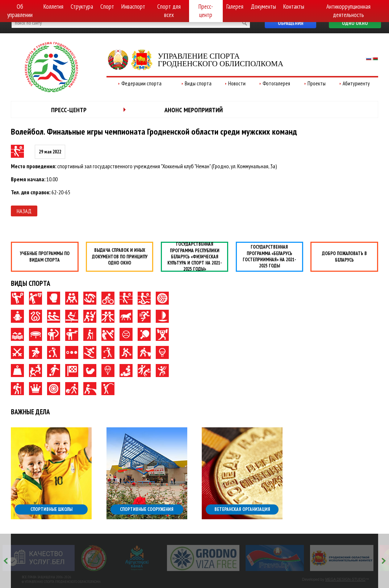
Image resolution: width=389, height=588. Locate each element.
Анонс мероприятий (194, 110)
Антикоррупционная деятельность (348, 11)
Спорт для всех (169, 11)
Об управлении (20, 11)
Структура (82, 7)
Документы (263, 7)
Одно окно (355, 23)
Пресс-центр (206, 11)
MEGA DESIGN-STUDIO (345, 579)
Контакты (294, 7)
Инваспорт (133, 7)
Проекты (317, 83)
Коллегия (53, 7)
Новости (237, 83)
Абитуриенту (356, 83)
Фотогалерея (276, 83)
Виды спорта (198, 83)
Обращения (290, 23)
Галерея (235, 7)
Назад (24, 211)
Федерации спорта (141, 83)
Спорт (107, 7)
